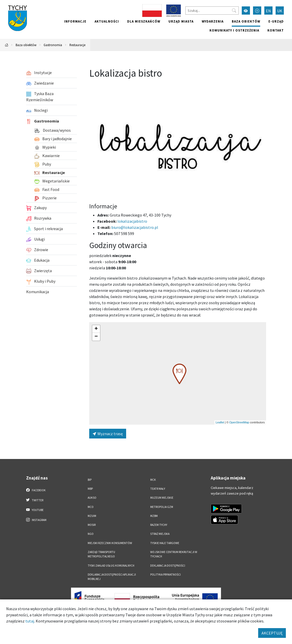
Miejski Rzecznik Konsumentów (110, 543)
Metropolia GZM (162, 507)
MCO (91, 507)
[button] (179, 374)
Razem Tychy (159, 525)
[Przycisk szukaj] (234, 11)
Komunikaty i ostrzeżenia (234, 30)
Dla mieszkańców (144, 21)
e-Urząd (276, 21)
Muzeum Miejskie (162, 498)
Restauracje (77, 45)
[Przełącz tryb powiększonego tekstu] (257, 11)
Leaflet (220, 422)
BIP (90, 480)
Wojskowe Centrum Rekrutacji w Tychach (174, 554)
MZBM (154, 516)
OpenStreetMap (239, 422)
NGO (91, 534)
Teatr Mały (158, 489)
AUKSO (92, 498)
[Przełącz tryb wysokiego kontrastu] (246, 11)
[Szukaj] (212, 11)
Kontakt (276, 30)
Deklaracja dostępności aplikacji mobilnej (112, 577)
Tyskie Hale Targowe (165, 543)
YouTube (35, 510)
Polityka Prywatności (165, 575)
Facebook (36, 490)
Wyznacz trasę (108, 434)
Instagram (36, 520)
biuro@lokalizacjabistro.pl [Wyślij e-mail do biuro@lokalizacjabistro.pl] (135, 227)
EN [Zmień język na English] (268, 11)
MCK (153, 480)
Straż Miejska (160, 534)
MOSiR (92, 525)
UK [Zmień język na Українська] (280, 11)
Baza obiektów (246, 21)
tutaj (30, 621)
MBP (90, 489)
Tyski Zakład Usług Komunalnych (111, 566)
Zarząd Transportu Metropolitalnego (101, 554)
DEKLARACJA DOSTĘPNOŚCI (168, 566)
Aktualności (107, 21)
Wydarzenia (213, 21)
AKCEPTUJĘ (272, 633)
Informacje (75, 21)
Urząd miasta (181, 21)
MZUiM (92, 516)
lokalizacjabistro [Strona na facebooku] (132, 221)
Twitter (35, 500)
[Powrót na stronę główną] (7, 45)
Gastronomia (53, 45)
